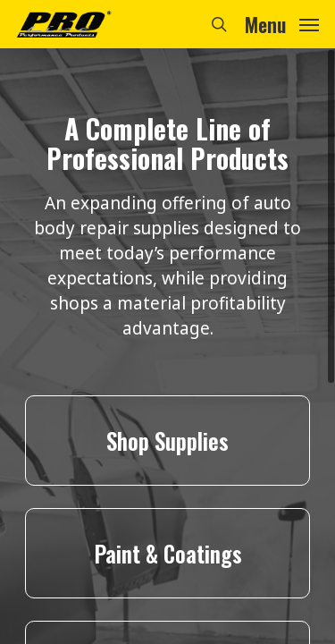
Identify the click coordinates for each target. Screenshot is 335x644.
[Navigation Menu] (282, 22)
